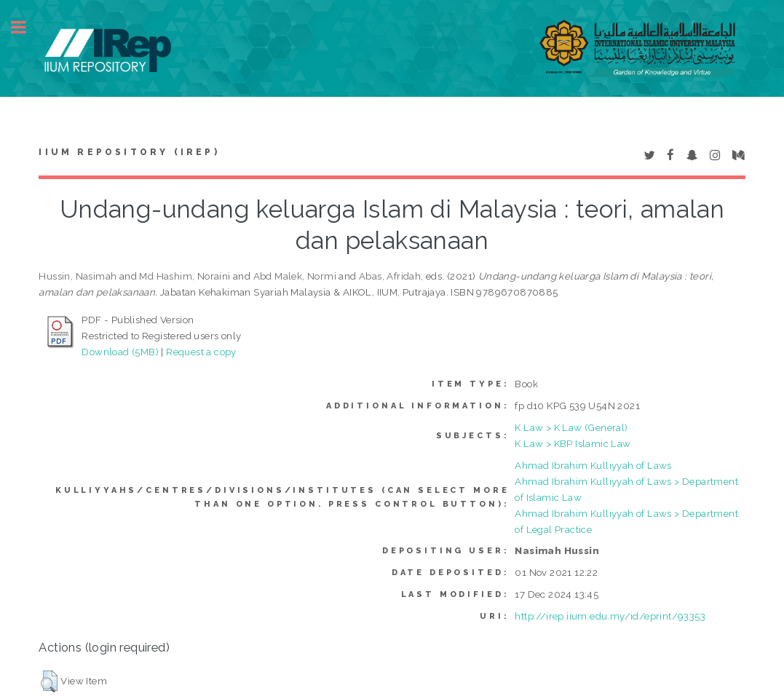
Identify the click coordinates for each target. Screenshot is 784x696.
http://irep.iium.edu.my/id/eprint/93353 (610, 616)
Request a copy (201, 352)
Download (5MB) (120, 352)
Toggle (26, 27)
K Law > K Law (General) (571, 427)
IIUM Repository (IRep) (129, 152)
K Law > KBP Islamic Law (573, 443)
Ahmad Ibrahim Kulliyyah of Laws (593, 465)
